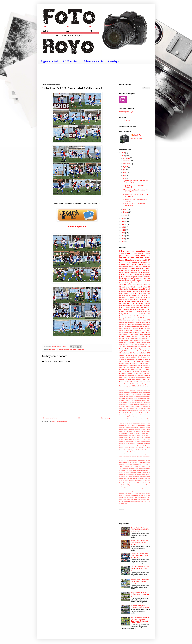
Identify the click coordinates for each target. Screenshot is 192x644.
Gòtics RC (137, 407)
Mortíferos (137, 341)
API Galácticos (131, 390)
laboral (128, 351)
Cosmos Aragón (124, 450)
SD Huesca (127, 328)
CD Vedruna (134, 353)
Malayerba (126, 411)
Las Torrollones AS (135, 466)
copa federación (133, 320)
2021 (123, 227)
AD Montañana (71, 61)
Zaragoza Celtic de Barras (143, 489)
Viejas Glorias (145, 336)
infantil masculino (134, 497)
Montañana (143, 293)
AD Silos (134, 345)
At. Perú (127, 425)
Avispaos (147, 285)
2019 (123, 233)
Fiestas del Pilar (132, 456)
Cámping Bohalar (133, 450)
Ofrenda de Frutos (124, 472)
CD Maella (141, 396)
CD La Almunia (134, 396)
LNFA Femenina (132, 462)
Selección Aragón (135, 343)
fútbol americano (132, 417)
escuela (121, 497)
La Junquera (147, 462)
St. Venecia (141, 310)
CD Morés (122, 332)
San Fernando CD (136, 318)
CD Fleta (123, 304)
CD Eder (125, 437)
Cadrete (121, 446)
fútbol (51, 350)
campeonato (146, 324)
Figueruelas (139, 456)
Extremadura (147, 405)
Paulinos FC (143, 413)
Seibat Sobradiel (140, 481)
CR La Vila (140, 444)
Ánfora (123, 503)
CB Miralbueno (123, 433)
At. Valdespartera (141, 425)
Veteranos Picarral (139, 487)
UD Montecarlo (145, 271)
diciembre (127, 158)
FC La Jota (122, 407)
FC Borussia (130, 454)
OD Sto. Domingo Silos (131, 413)
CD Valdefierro (124, 287)
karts (140, 497)
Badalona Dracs (129, 392)
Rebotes (127, 382)
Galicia (132, 407)
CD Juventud (146, 330)
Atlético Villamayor (131, 427)
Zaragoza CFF (131, 312)
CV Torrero (147, 444)
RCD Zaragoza (145, 365)
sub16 (132, 419)
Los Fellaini (147, 409)
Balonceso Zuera (124, 429)
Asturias (138, 390)
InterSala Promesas (144, 376)
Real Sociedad (146, 477)
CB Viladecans (144, 433)
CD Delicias (128, 285)
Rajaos (144, 380)
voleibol (146, 419)
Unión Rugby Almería (125, 487)
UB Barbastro (132, 483)
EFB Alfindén (144, 322)
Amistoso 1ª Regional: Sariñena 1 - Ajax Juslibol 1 (140, 606)
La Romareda (145, 464)
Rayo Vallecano (130, 477)
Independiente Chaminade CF (139, 460)
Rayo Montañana (133, 349)
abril (125, 178)
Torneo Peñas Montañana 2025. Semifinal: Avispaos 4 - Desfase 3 (140, 530)
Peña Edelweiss (145, 341)
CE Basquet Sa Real (134, 439)
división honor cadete (134, 314)
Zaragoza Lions (131, 415)
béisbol (148, 493)
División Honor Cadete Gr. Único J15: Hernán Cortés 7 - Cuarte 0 (140, 556)
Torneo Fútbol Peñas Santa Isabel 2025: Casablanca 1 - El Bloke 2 (140, 582)
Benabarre (143, 429)
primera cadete (125, 277)
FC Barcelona (123, 454)
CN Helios (133, 287)
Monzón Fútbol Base (140, 411)
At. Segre (133, 425)
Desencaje (147, 334)
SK (125, 415)
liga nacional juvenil (131, 279)
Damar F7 (140, 402)
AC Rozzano (144, 388)
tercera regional (143, 320)
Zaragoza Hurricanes (125, 493)
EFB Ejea (147, 374)
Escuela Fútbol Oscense (135, 316)
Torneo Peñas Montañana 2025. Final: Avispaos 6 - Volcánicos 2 (140, 543)
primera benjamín (144, 306)
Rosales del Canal (124, 479)
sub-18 (139, 386)
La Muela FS (130, 464)
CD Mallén (147, 396)
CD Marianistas (124, 353)
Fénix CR (130, 304)
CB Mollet (131, 433)
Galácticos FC (123, 458)
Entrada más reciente (50, 418)
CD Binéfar (136, 394)
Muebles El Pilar (141, 378)
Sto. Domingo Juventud (136, 273)
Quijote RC (145, 475)
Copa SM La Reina (144, 448)
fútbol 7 (141, 283)
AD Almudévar (134, 271)
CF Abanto (136, 442)
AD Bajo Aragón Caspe (132, 367)
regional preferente (131, 293)
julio (125, 170)
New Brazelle (136, 470)
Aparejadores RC (135, 423)
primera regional (125, 308)
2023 (123, 221)
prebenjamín (133, 283)
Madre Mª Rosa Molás (129, 468)
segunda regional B (137, 281)
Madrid (121, 411)
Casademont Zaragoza (144, 446)
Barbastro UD (146, 392)
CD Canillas (137, 435)
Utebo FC (142, 289)
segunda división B (129, 501)
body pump (142, 493)
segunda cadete (137, 277)
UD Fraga (145, 483)
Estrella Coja (127, 365)
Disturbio (134, 363)
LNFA (126, 462)
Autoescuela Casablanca (127, 369)
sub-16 (121, 326)
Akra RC (121, 423)
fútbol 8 (125, 268)
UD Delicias (139, 483)
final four (126, 497)
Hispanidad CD (136, 365)
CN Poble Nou (129, 398)
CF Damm (147, 442)
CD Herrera (126, 396)
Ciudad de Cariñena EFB (132, 400)
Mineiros (132, 411)
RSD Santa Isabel (61, 350)
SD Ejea (139, 382)
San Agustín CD (124, 318)
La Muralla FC (137, 464)
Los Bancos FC (130, 409)
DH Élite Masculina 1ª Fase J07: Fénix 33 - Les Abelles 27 (140, 569)
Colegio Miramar (124, 448)
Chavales (122, 400)
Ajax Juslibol (143, 421)
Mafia (137, 468)
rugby (127, 299)
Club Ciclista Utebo (145, 400)
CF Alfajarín (139, 304)
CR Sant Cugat (137, 398)
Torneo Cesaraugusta (132, 336)
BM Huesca (147, 427)
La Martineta (123, 464)
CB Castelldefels (145, 431)
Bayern (121, 394)
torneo (134, 254)
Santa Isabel (135, 301)
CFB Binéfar (135, 371)
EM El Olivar (123, 273)
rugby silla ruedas (132, 499)
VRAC (133, 487)
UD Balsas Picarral (135, 268)
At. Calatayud (145, 367)
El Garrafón (133, 452)
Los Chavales (139, 409)
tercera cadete (145, 262)
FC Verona (137, 454)
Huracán (129, 460)
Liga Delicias (123, 378)
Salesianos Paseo (143, 479)
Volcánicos (135, 328)
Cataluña (147, 361)
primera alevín (131, 295)
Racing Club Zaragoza (131, 289)
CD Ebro (139, 266)
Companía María (134, 448)
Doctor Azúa (141, 450)
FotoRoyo (127, 121)
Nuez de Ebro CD (145, 470)
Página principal (49, 61)
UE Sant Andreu (136, 485)
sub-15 (145, 501)
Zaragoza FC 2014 (124, 491)
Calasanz (127, 446)
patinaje (139, 417)
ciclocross (127, 495)
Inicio (79, 418)
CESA (141, 334)
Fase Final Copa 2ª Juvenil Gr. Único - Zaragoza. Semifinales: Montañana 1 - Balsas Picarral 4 (140, 620)
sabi (139, 499)
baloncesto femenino (141, 415)
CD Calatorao (130, 435)
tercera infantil (141, 260)
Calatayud (133, 446)
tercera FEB (129, 361)
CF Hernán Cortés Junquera (135, 261)
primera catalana (145, 417)
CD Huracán (146, 308)
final (126, 417)
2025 (123, 156)
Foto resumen (146, 456)
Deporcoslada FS (124, 405)
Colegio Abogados (125, 363)
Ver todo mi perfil (136, 138)
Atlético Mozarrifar (139, 326)
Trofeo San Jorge (124, 483)
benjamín (136, 256)
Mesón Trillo (125, 470)
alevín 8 (147, 275)
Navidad (121, 413)
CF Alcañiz (130, 341)
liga (54, 350)
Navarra (148, 411)
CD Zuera (144, 314)
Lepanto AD (144, 466)
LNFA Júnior (140, 462)
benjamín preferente (143, 291)
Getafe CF (130, 458)
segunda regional (72, 350)
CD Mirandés (139, 437)
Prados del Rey (124, 343)
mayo (125, 175)
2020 (123, 230)
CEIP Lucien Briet (128, 442)
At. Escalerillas (141, 299)
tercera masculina (139, 419)
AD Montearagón (136, 330)
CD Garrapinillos (133, 334)
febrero (126, 212)
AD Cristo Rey (128, 326)
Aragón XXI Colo (144, 423)
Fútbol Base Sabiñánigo (135, 324)
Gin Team (147, 458)
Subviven (147, 481)
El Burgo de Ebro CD (134, 355)
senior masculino (139, 501)
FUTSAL (128, 407)
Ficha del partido (77, 227)
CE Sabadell (143, 439)
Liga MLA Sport (132, 306)
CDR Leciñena (128, 347)
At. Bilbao (144, 390)
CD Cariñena (144, 435)
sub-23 (121, 361)
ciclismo (135, 359)
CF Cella (142, 442)
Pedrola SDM (146, 472)
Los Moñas (131, 378)
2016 (123, 241)
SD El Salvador (130, 297)
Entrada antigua (106, 418)
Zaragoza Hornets (145, 491)
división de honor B (144, 359)
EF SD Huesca (143, 363)
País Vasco (140, 472)
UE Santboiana (146, 485)
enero (125, 215)
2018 (123, 236)
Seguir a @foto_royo (126, 112)
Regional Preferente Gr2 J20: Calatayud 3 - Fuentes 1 (140, 594)
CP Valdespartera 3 (131, 444)
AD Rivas (122, 421)
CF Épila (135, 347)
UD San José (145, 279)
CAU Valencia (137, 431)
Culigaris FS (133, 402)
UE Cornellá (146, 332)
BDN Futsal (140, 427)
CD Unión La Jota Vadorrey (135, 275)
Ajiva (149, 421)
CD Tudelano (146, 369)
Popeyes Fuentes (136, 475)
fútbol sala (145, 256)
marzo (126, 209)
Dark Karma (147, 402)
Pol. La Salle (127, 475)
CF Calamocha (139, 361)
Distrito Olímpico (133, 405)
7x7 (149, 419)
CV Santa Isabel (146, 398)
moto (124, 499)
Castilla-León (142, 353)
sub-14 (128, 345)
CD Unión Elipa (123, 439)
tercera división (145, 301)
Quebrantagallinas (131, 357)
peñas (127, 271)
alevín (128, 256)
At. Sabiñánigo (142, 345)
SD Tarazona (142, 357)
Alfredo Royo (138, 135)
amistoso (122, 264)
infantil (141, 254)
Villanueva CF (82, 350)
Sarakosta (132, 481)
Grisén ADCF (123, 460)
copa (121, 293)
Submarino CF (137, 332)
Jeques (144, 355)
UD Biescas (128, 359)
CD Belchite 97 (128, 394)
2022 (123, 224)
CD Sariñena (147, 437)
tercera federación (136, 351)
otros (121, 367)
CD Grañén (138, 369)
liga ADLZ (145, 497)
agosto (126, 167)
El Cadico (126, 452)
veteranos (145, 386)
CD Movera (123, 310)
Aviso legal (114, 61)
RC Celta (128, 380)
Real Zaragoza (130, 266)
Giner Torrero (136, 308)
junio (125, 172)
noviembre (127, 161)
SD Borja (133, 382)
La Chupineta (144, 407)
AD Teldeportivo (129, 421)
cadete (147, 254)
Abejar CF (137, 421)
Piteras (121, 475)
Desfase (137, 322)
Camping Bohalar (143, 347)
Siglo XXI (144, 343)
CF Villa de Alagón (125, 371)
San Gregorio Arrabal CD (136, 264)
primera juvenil (142, 312)
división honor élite (144, 495)
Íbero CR (127, 503)
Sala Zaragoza (133, 479)
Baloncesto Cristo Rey (134, 429)
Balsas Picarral (138, 392)
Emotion (122, 336)
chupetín (122, 495)
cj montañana (134, 495)
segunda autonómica (125, 419)
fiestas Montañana (127, 260)
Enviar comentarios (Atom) (60, 422)
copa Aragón (123, 334)
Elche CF (147, 452)
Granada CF (123, 376)
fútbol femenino (138, 285)
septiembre (127, 164)
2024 (123, 219)
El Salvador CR (140, 452)
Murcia (130, 470)
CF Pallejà (122, 444)
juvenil (122, 256)
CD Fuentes (143, 338)
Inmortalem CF (132, 376)
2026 (123, 153)
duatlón (142, 384)
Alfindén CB (123, 338)
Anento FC (127, 423)
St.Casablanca (124, 281)
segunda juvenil (143, 258)
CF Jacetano (142, 295)
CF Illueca (122, 398)
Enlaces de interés (93, 61)
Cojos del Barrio (124, 402)
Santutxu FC (134, 384)
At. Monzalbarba (133, 338)
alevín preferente (141, 297)
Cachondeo (143, 371)
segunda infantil (142, 287)
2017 (123, 239)
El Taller (141, 405)
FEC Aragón (144, 454)
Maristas (141, 468)
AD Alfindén (127, 330)
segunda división (131, 386)
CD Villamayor (132, 310)
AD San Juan (131, 291)
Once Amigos (133, 472)
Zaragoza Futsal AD (135, 491)
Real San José (138, 477)
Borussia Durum (128, 431)
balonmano (135, 493)
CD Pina (129, 332)
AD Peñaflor (146, 351)
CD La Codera (132, 437)
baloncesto (147, 316)
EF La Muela (138, 374)
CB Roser (136, 433)
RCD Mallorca (137, 380)
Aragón (132, 299)
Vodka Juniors (131, 489)
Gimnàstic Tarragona (139, 458)
